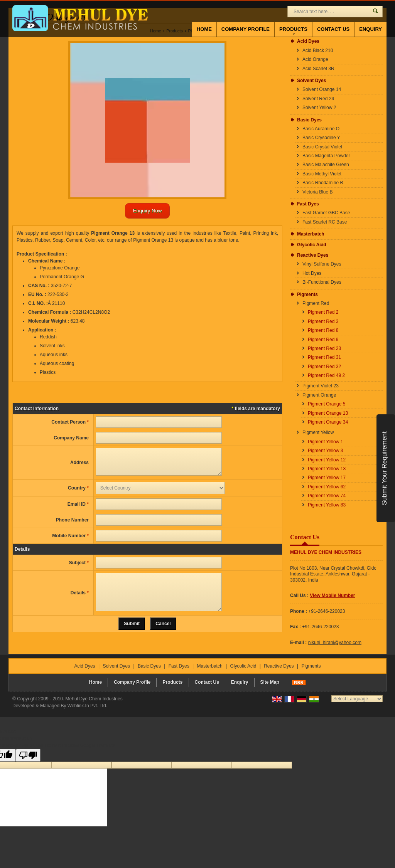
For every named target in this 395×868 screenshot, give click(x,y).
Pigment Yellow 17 (327, 478)
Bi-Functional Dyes (322, 282)
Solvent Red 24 (318, 99)
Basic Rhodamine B (323, 183)
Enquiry (371, 29)
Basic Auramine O (321, 129)
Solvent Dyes (311, 81)
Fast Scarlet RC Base (325, 222)
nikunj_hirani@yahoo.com (335, 643)
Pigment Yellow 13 (327, 469)
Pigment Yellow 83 (327, 505)
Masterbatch (311, 234)
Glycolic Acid (312, 245)
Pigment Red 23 (324, 348)
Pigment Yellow (318, 432)
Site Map (270, 683)
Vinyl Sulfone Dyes (322, 264)
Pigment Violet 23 (321, 386)
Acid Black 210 (318, 50)
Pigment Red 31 (324, 357)
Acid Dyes (308, 41)
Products (293, 30)
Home (204, 29)
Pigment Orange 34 (328, 422)
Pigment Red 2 (323, 312)
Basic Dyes (309, 120)
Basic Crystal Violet (322, 147)
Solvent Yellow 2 (319, 108)
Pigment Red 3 (323, 321)
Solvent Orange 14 (322, 89)
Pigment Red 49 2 (326, 375)
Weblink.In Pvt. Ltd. (87, 707)
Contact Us (333, 29)
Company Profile (246, 29)
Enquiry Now (148, 211)
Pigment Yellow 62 (327, 487)
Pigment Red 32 (324, 367)
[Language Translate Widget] (357, 700)
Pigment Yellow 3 (325, 451)
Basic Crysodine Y (321, 138)
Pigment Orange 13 (328, 413)
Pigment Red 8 (323, 330)
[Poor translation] (28, 756)
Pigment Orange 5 (327, 404)
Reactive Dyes (313, 255)
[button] (332, 595)
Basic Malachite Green (326, 165)
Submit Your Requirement (384, 468)
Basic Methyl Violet (322, 174)
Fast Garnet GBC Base (326, 213)
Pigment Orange (319, 395)
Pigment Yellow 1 (325, 442)
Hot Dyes (312, 273)
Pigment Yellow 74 (327, 496)
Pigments (307, 294)
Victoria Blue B (318, 192)
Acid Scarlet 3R (318, 69)
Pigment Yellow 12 (327, 460)
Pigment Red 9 (323, 340)
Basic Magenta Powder (326, 156)
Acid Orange (315, 59)
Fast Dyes (308, 204)
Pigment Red (316, 303)
